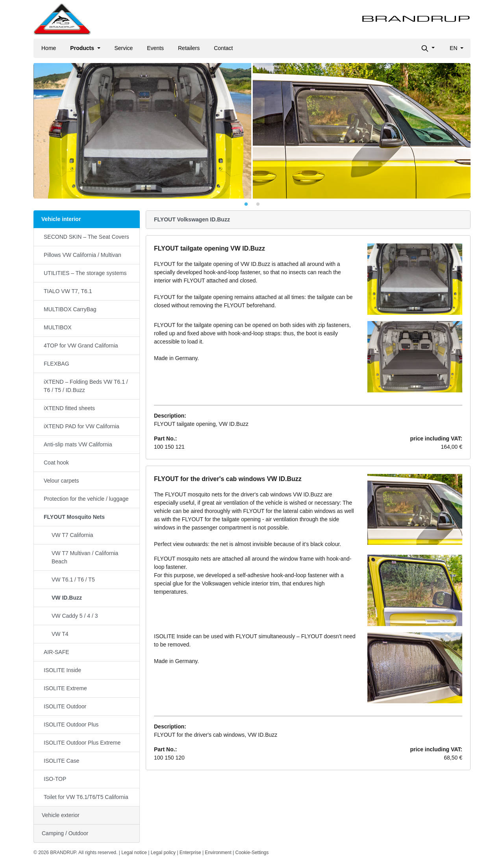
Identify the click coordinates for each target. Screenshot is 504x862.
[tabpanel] (252, 131)
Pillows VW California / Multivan (82, 255)
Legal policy (163, 853)
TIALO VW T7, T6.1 (68, 291)
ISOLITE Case (61, 761)
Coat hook (56, 463)
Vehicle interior (61, 219)
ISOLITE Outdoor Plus (71, 725)
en (454, 48)
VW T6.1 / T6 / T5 (73, 580)
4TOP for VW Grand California (81, 346)
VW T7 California (72, 535)
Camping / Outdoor (65, 833)
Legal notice (134, 853)
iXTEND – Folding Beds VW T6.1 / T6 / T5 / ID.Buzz (86, 386)
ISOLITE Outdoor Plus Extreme (82, 743)
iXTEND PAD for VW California (82, 426)
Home (49, 48)
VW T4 (60, 634)
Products (83, 48)
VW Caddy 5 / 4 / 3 (75, 616)
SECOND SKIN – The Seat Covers (86, 237)
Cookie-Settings (252, 853)
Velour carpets (61, 481)
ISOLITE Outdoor (65, 706)
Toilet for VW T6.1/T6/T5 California (86, 797)
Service (124, 48)
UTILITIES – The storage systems (85, 273)
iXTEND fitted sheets (69, 408)
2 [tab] (258, 204)
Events (155, 48)
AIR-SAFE (57, 652)
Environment (218, 853)
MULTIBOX (58, 327)
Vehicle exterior (61, 815)
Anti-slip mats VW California (78, 444)
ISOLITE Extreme (65, 688)
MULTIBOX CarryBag (70, 309)
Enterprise (190, 853)
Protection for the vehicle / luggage (86, 499)
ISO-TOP (55, 779)
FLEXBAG (57, 364)
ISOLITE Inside (62, 670)
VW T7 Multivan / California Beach (85, 557)
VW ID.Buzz (67, 598)
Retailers (189, 48)
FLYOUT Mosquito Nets (74, 517)
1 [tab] (246, 204)
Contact (223, 48)
